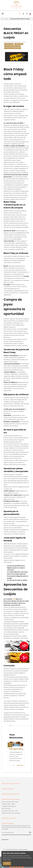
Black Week (19, 44)
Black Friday (9, 44)
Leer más (20, 765)
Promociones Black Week (13, 48)
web (14, 599)
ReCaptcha (5, 840)
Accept (7, 863)
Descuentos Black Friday (13, 46)
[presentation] (12, 844)
